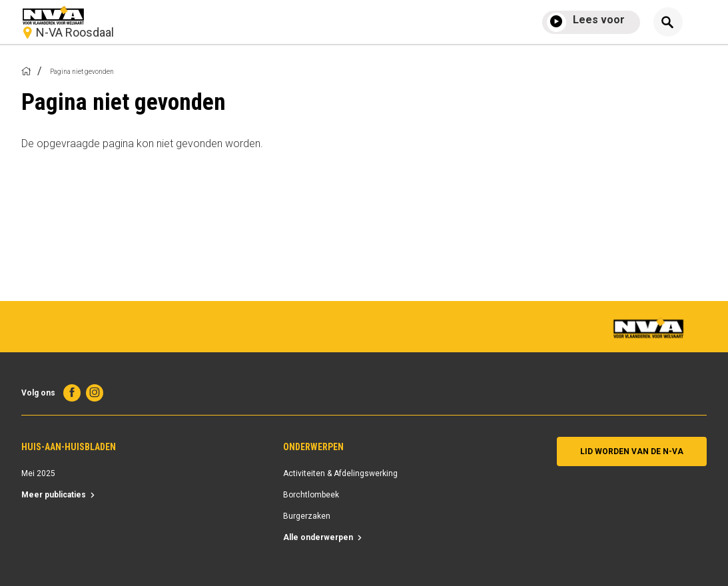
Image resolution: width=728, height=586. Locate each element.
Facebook (72, 393)
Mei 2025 (38, 473)
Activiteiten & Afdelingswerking (340, 473)
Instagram (95, 393)
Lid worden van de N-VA (632, 451)
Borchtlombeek (311, 495)
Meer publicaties (54, 495)
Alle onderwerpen (318, 537)
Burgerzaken (307, 516)
